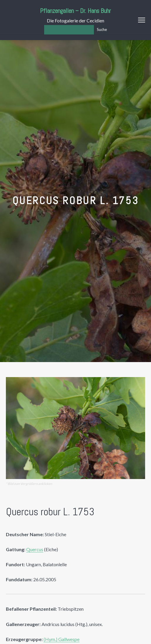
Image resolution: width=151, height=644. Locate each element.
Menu (142, 20)
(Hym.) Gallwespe (62, 639)
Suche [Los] (102, 29)
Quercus (35, 549)
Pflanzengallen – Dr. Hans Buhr (75, 11)
